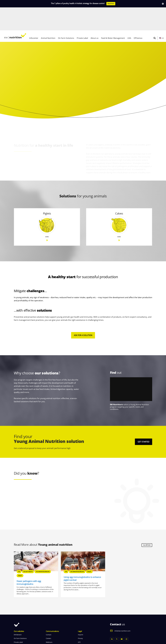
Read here (111, 4)
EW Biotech (18, 612)
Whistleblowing (83, 623)
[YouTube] (122, 616)
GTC (79, 619)
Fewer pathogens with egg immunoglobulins (29, 559)
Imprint (81, 612)
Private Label (18, 619)
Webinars (49, 619)
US (163, 15)
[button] (155, 15)
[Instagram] (127, 616)
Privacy (80, 615)
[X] (117, 616)
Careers (48, 615)
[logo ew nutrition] (15, 13)
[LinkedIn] (112, 616)
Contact (49, 612)
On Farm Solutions (20, 615)
